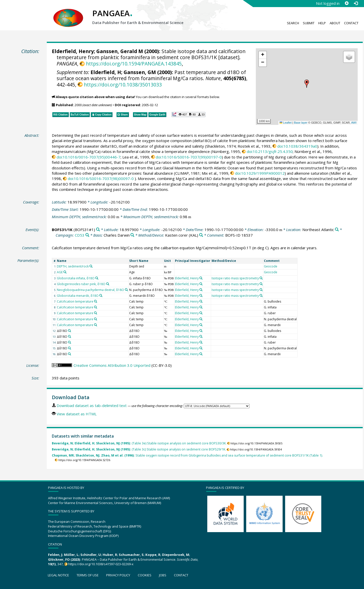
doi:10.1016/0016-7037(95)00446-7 (89, 157)
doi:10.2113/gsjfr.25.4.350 (270, 151)
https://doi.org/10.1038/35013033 (123, 85)
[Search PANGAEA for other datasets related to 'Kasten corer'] (201, 235)
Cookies (145, 575)
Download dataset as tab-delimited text (92, 405)
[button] (307, 84)
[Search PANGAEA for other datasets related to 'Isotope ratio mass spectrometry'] (261, 278)
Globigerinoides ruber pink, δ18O (81, 284)
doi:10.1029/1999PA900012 (260, 173)
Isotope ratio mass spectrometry (235, 278)
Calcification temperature (75, 301)
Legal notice (58, 575)
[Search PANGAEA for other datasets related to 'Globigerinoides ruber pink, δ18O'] (108, 284)
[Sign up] (347, 3)
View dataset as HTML (77, 414)
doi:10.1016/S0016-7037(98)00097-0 (101, 178)
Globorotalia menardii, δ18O (78, 296)
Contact (351, 23)
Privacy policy (118, 575)
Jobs (163, 575)
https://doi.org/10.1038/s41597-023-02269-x (101, 564)
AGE (60, 272)
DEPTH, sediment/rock (73, 266)
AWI (354, 123)
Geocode (271, 266)
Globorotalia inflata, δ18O (76, 278)
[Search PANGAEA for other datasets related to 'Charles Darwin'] (132, 235)
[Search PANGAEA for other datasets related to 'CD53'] (87, 235)
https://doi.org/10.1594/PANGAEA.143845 (134, 64)
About (335, 23)
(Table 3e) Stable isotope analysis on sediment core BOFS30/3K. (139, 443)
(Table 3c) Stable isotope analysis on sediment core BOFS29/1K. (139, 449)
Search (293, 23)
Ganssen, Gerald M (120, 51)
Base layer (301, 123)
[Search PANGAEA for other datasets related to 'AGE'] (65, 272)
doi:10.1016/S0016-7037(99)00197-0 (189, 157)
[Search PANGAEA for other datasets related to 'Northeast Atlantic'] (337, 230)
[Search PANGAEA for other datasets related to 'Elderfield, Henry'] (201, 278)
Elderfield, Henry (73, 51)
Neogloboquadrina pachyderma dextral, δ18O (90, 290)
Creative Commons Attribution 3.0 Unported (112, 365)
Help (322, 23)
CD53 (80, 235)
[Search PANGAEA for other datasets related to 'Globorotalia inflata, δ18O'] (97, 278)
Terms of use (88, 575)
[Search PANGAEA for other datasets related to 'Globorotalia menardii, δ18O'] (101, 296)
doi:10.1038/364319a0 (297, 146)
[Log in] (356, 3)
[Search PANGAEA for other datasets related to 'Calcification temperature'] (96, 301)
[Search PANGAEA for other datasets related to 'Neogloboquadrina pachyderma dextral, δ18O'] (126, 290)
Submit (309, 23)
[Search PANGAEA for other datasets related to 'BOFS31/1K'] (98, 230)
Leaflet (286, 123)
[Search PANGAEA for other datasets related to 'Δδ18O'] (70, 331)
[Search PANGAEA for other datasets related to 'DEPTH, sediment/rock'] (91, 266)
